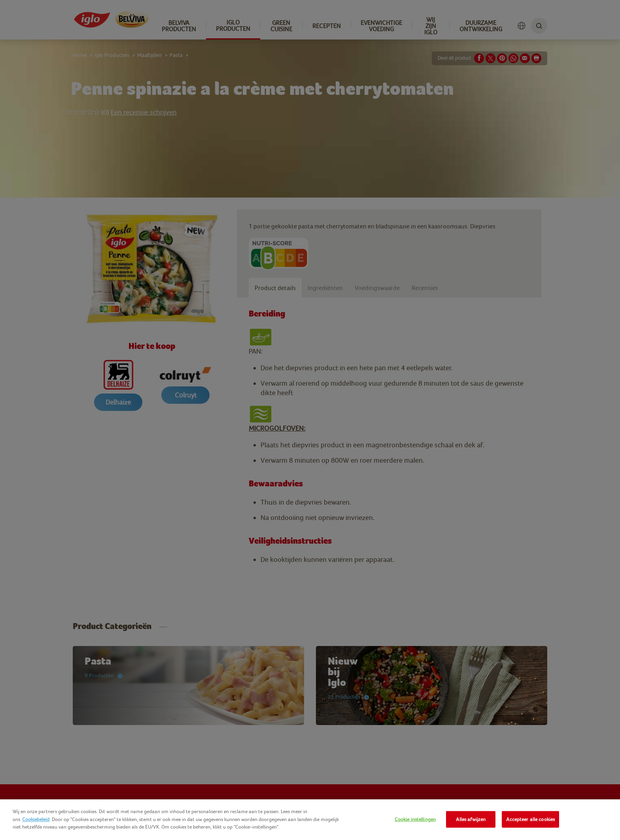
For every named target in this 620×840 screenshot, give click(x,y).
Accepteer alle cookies (530, 819)
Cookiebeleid (36, 819)
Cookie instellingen (415, 819)
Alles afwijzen (471, 819)
